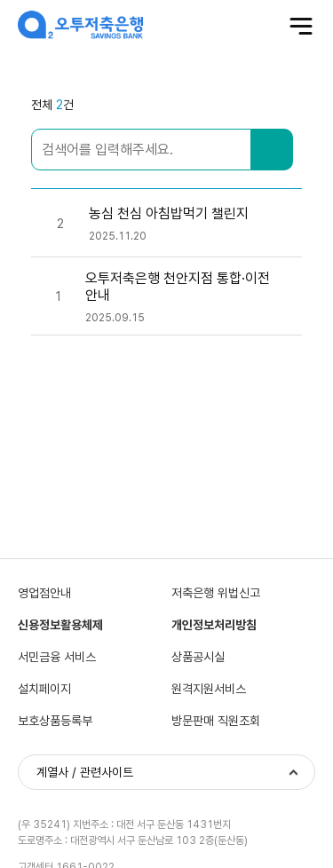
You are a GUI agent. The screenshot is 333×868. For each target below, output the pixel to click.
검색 (272, 150)
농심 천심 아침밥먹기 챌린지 (169, 213)
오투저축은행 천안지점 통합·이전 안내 (178, 287)
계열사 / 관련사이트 (85, 772)
